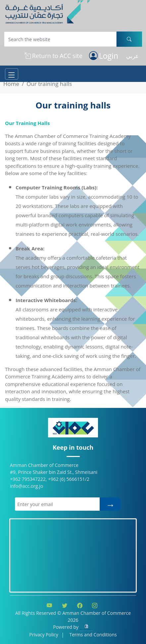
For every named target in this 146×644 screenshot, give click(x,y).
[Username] (60, 39)
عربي (132, 56)
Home (11, 84)
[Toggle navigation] (12, 74)
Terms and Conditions (93, 635)
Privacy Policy (44, 635)
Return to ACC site (54, 56)
